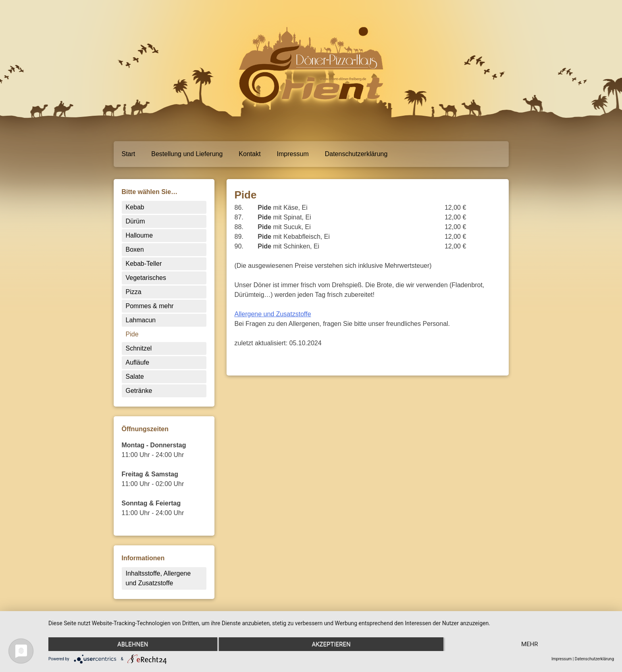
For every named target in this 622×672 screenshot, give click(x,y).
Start (129, 154)
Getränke (139, 391)
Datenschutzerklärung (356, 154)
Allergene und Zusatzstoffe (273, 314)
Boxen (135, 249)
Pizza (134, 292)
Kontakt (250, 154)
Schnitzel (139, 348)
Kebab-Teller (144, 264)
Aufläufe (138, 362)
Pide (132, 334)
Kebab (135, 207)
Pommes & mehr (150, 306)
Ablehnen (133, 644)
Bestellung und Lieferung (187, 154)
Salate (135, 377)
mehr (530, 644)
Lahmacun (141, 320)
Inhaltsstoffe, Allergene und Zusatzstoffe (158, 578)
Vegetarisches (146, 278)
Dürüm (135, 221)
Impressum (293, 154)
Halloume (139, 235)
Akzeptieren (331, 644)
